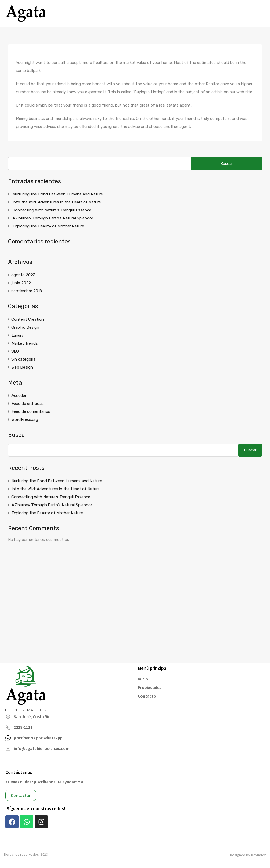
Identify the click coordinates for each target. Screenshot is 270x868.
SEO (15, 351)
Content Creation (28, 319)
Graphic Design (25, 327)
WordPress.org (25, 419)
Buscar (18, 435)
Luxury (18, 335)
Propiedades (149, 687)
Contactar (21, 795)
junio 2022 (21, 283)
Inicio (143, 679)
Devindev (259, 855)
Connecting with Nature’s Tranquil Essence (52, 210)
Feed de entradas (28, 404)
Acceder (19, 396)
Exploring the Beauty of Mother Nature (48, 226)
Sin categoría (23, 359)
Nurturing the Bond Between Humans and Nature (58, 194)
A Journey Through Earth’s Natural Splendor (53, 218)
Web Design (22, 367)
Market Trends (25, 343)
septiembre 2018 (27, 291)
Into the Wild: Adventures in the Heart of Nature (57, 202)
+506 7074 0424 (238, 14)
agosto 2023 (23, 275)
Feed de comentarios (31, 411)
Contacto (147, 696)
